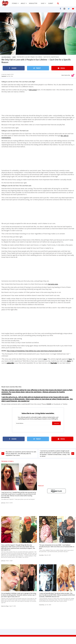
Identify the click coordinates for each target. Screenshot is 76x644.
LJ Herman (4, 74)
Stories (14, 3)
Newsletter (33, 3)
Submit (51, 3)
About (23, 3)
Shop (43, 3)
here (45, 359)
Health (14, 57)
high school (33, 90)
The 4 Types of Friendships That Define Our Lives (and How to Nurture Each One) (34, 351)
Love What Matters (6, 57)
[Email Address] (33, 423)
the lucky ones (53, 284)
